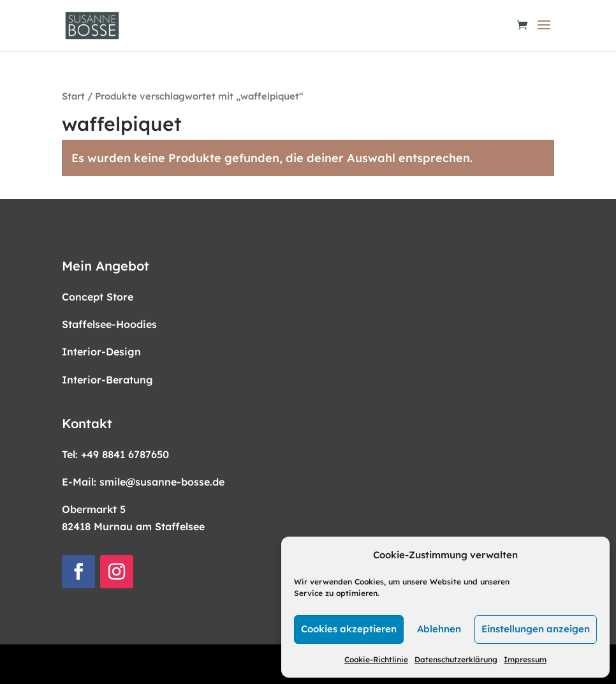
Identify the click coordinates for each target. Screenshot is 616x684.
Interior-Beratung (107, 380)
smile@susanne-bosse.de (162, 482)
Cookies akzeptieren (349, 629)
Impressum (525, 659)
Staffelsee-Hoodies (109, 324)
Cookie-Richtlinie (376, 659)
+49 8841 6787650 (125, 454)
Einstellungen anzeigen (536, 629)
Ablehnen (439, 629)
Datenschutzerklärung (456, 659)
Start (73, 96)
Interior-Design (101, 352)
